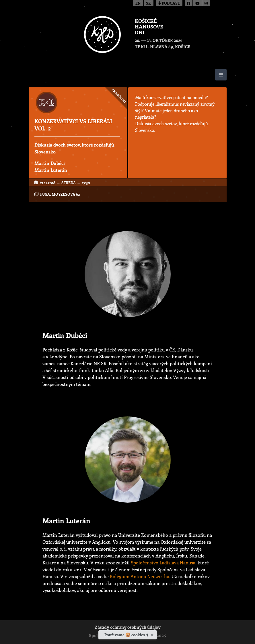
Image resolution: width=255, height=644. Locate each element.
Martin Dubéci (50, 163)
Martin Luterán (51, 170)
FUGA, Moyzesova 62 (60, 194)
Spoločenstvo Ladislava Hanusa (163, 563)
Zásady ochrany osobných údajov (128, 628)
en (138, 4)
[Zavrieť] (153, 634)
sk (149, 4)
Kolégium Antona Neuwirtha (140, 576)
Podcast (169, 4)
